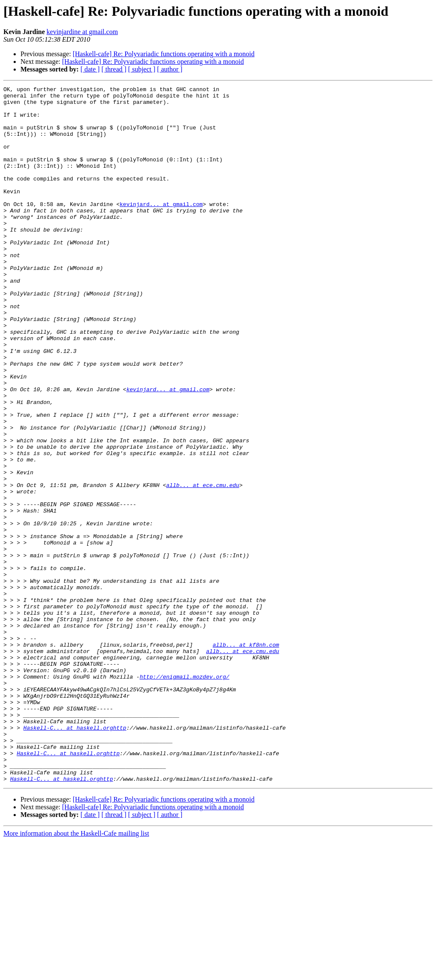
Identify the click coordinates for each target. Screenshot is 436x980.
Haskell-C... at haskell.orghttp (75, 857)
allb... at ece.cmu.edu (203, 565)
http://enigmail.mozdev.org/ (185, 795)
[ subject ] (142, 69)
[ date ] (90, 69)
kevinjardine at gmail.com (82, 32)
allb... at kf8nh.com (246, 757)
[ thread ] (114, 69)
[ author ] (170, 69)
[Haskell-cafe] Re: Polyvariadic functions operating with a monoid (164, 54)
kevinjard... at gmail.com (161, 228)
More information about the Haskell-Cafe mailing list (76, 973)
